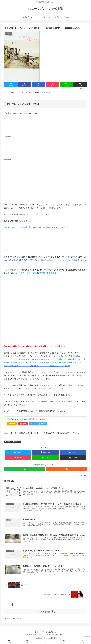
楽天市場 (23, 424)
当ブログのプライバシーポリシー (56, 638)
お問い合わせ (29, 638)
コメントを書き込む (46, 615)
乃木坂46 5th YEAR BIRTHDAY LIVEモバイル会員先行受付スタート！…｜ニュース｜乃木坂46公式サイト (45, 260)
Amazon (12, 424)
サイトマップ (39, 638)
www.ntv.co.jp (9, 159)
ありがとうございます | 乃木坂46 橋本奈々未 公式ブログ (35, 273)
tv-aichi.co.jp (9, 136)
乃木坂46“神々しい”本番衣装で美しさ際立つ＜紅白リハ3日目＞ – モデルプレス (36, 227)
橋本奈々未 (17, 442)
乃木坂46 (8, 442)
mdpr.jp (7, 250)
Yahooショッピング (38, 424)
